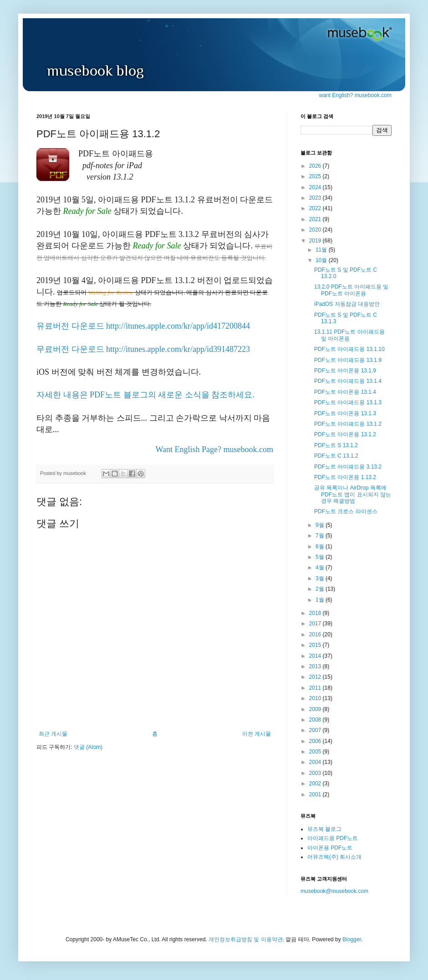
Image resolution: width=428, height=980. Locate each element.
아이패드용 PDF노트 (333, 838)
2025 (316, 176)
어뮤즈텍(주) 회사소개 (334, 857)
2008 (316, 720)
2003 (316, 773)
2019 (316, 241)
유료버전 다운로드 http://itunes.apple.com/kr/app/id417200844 (143, 326)
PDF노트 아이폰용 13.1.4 (345, 392)
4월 (321, 567)
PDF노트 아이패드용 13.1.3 (348, 402)
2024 (316, 187)
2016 (316, 634)
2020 (316, 230)
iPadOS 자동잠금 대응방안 (347, 304)
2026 (316, 166)
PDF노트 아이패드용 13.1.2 (348, 424)
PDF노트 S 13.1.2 (336, 445)
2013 (316, 666)
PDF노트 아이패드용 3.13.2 (348, 467)
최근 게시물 (53, 734)
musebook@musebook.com (334, 891)
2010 (316, 698)
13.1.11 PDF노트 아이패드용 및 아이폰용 (349, 335)
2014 (316, 656)
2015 (316, 645)
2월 (321, 589)
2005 (316, 752)
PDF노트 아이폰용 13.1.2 (345, 434)
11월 (322, 250)
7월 (321, 536)
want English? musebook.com (355, 95)
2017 (316, 624)
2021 (316, 219)
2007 (316, 730)
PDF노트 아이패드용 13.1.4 (348, 381)
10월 (322, 260)
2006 (316, 741)
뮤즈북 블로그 (324, 829)
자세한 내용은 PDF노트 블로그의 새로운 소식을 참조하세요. (145, 395)
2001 (316, 794)
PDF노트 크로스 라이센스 (346, 511)
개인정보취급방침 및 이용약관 (246, 939)
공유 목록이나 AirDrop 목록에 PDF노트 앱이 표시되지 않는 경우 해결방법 (353, 494)
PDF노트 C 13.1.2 (336, 456)
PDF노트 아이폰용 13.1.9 (345, 371)
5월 (321, 557)
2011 (316, 688)
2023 (316, 198)
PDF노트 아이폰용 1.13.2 (345, 477)
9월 (321, 525)
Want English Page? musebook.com (214, 449)
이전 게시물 (257, 734)
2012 (316, 677)
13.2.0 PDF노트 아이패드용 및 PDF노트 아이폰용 (351, 290)
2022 (316, 208)
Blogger (352, 939)
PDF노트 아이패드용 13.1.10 (349, 349)
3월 (321, 578)
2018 (316, 613)
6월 (321, 547)
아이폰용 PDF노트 (330, 848)
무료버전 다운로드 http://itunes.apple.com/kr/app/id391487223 (143, 349)
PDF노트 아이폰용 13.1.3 (345, 413)
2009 (316, 709)
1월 (321, 600)
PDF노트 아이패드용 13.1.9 (348, 360)
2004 (316, 762)
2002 (316, 784)
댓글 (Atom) (88, 747)
